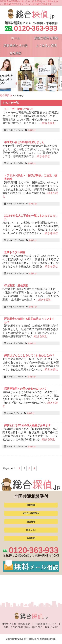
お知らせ (32, 130)
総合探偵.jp (6, 95)
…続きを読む (47, 123)
